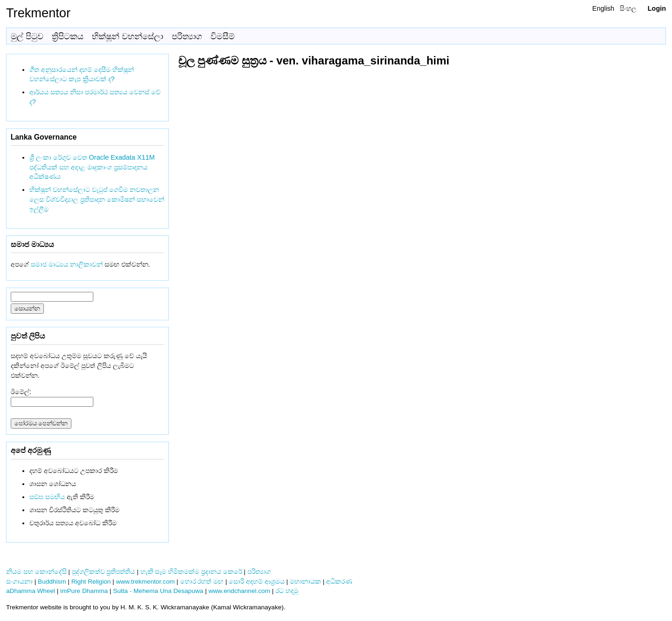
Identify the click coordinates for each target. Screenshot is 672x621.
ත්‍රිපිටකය (68, 36)
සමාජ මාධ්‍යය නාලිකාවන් (67, 264)
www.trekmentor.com (145, 582)
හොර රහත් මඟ (202, 582)
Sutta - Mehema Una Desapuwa (158, 591)
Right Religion (91, 582)
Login (657, 8)
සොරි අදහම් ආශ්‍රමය (257, 582)
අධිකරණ (339, 582)
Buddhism (52, 582)
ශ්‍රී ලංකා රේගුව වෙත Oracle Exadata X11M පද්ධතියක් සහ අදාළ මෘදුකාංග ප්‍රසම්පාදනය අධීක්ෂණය (92, 167)
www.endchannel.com (239, 591)
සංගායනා (19, 582)
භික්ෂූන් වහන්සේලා (128, 36)
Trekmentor (38, 13)
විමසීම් (223, 36)
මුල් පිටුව (27, 36)
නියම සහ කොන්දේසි (36, 572)
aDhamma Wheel (31, 591)
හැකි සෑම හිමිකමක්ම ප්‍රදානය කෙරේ (191, 572)
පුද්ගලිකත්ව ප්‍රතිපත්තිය (104, 572)
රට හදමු (287, 591)
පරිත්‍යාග (187, 36)
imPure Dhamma (84, 591)
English (603, 8)
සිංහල (628, 8)
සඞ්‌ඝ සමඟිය (47, 497)
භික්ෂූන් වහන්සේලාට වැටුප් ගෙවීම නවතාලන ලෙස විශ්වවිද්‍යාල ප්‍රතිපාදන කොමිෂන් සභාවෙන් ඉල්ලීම (97, 199)
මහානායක (305, 582)
